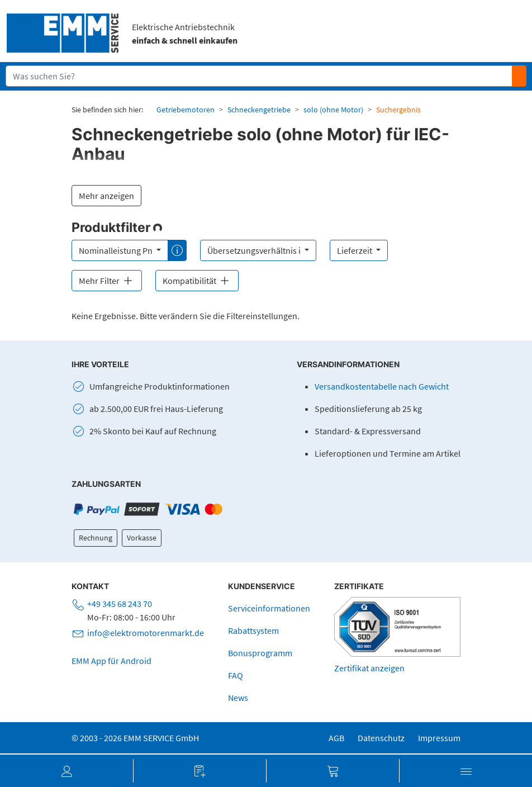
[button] (66, 771)
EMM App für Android (111, 661)
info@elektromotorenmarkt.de (146, 633)
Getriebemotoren (186, 110)
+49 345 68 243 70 (120, 604)
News (238, 698)
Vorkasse (142, 538)
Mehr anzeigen (106, 196)
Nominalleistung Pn (117, 250)
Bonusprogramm (260, 653)
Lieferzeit (355, 250)
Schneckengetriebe (259, 110)
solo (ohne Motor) (333, 110)
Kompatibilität (197, 281)
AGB (336, 738)
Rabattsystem (253, 630)
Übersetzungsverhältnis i (255, 250)
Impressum (439, 738)
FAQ (236, 675)
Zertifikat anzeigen (369, 668)
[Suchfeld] (259, 76)
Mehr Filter (107, 281)
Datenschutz (381, 738)
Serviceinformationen (269, 608)
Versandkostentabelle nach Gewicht (382, 386)
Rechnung (96, 538)
